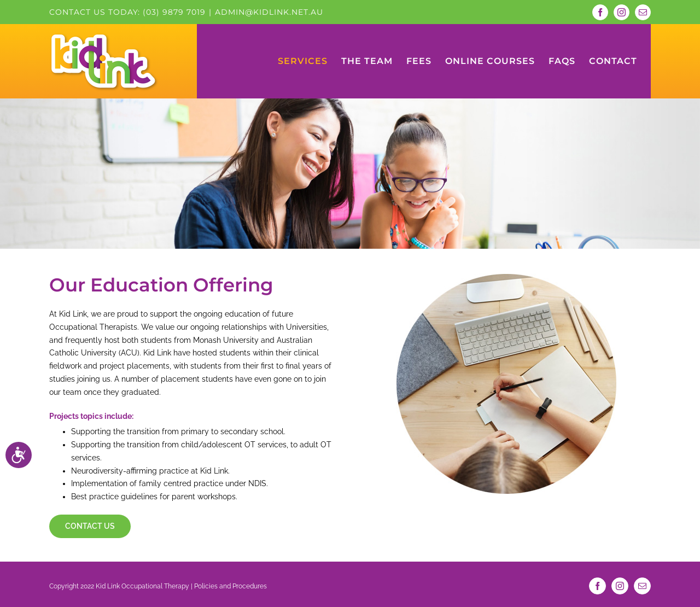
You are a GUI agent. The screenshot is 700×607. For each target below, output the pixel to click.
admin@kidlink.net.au (269, 12)
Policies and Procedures (231, 584)
